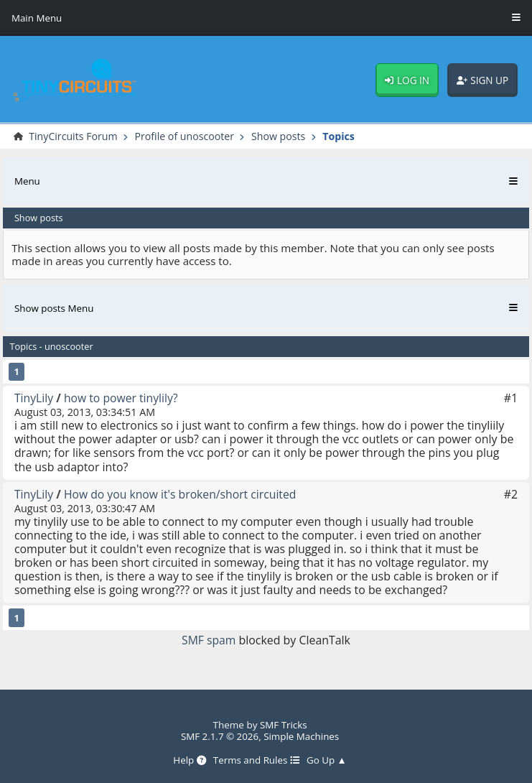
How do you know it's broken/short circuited (182, 494)
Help (188, 760)
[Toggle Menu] (516, 18)
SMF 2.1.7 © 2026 (220, 736)
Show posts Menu (55, 308)
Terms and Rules (256, 760)
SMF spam (209, 640)
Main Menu (37, 18)
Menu (27, 181)
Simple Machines (302, 736)
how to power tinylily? (122, 398)
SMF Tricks (284, 725)
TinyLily (34, 398)
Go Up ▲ (327, 760)
